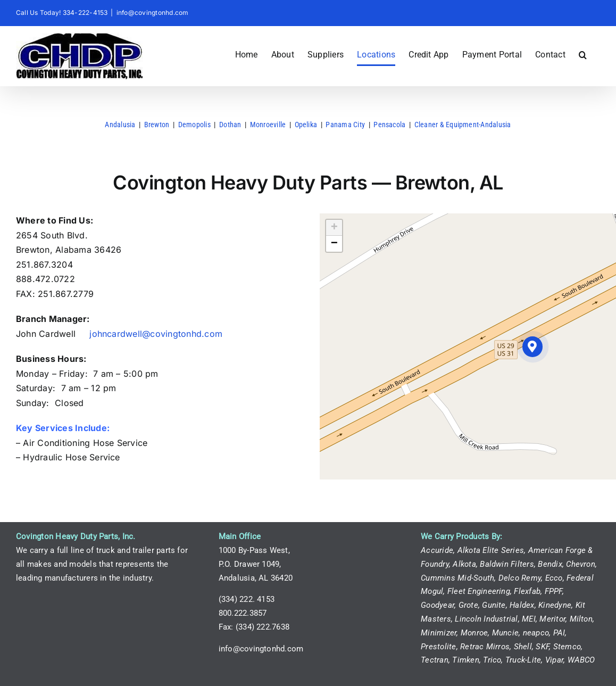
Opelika (306, 125)
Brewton (157, 125)
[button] (583, 55)
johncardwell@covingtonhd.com (156, 334)
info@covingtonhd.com (153, 13)
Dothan (230, 125)
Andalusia (120, 125)
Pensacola (389, 125)
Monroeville (268, 125)
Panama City (345, 125)
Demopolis (194, 125)
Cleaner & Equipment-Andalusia (463, 125)
